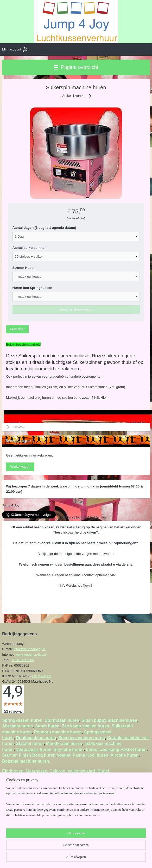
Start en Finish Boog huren (29, 755)
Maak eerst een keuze (76, 309)
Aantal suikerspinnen (30, 248)
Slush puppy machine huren (109, 720)
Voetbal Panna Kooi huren (83, 755)
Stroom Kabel (24, 268)
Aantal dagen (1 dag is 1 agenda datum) (44, 228)
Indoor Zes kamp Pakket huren (116, 749)
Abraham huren (17, 726)
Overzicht (17, 329)
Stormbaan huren (62, 720)
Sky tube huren (69, 749)
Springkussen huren (22, 720)
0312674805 (42, 676)
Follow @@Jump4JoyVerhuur (83, 517)
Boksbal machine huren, (26, 761)
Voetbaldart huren (34, 749)
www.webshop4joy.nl (31, 654)
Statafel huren (30, 743)
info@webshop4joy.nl (76, 585)
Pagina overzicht (76, 67)
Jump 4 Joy (11, 505)
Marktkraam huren (64, 743)
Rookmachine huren (36, 738)
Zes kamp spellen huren (86, 726)
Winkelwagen (20, 467)
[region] (76, 804)
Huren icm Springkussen (32, 288)
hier (50, 554)
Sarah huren (47, 726)
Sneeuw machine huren (82, 738)
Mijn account (15, 49)
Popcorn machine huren (58, 732)
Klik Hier (100, 398)
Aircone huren (124, 755)
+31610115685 (23, 660)
